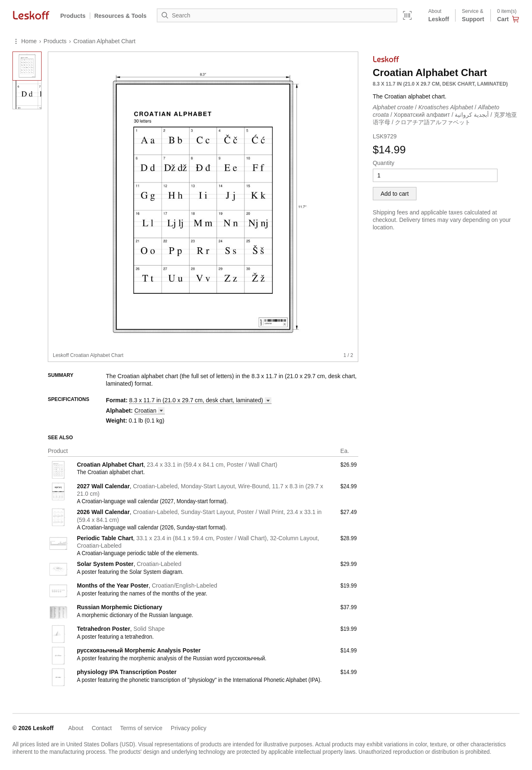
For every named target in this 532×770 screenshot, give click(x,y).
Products (73, 16)
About (76, 728)
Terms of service (141, 728)
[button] (149, 411)
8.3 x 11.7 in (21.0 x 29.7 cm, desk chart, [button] (200, 400)
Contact (102, 728)
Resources (121, 16)
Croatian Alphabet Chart (105, 41)
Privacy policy (189, 728)
